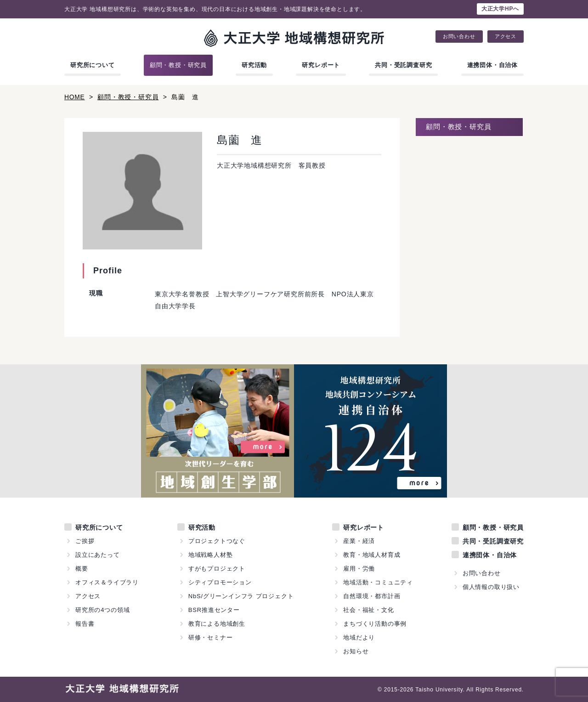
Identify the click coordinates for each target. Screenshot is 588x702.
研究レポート (321, 65)
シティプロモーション (220, 582)
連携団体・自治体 (492, 65)
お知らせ (356, 651)
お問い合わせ (459, 37)
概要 (82, 568)
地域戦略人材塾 (211, 554)
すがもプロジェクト (217, 568)
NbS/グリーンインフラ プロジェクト (241, 596)
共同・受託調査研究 (403, 65)
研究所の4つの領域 (102, 609)
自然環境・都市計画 (372, 596)
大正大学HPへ (500, 9)
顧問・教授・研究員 (178, 65)
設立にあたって (98, 554)
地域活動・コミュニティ (378, 582)
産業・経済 (359, 541)
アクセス (506, 37)
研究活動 (254, 65)
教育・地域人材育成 (372, 554)
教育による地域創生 (217, 623)
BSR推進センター (214, 609)
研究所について (93, 65)
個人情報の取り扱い (491, 586)
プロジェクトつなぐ (217, 541)
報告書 (85, 623)
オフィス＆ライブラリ (107, 582)
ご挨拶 (85, 541)
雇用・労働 (359, 568)
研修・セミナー (211, 637)
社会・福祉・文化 (368, 609)
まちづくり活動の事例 (375, 623)
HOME (75, 97)
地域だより (359, 637)
